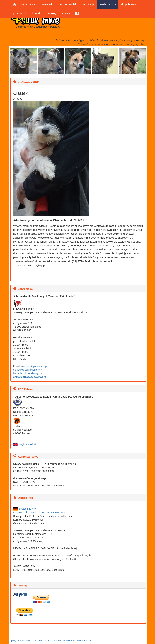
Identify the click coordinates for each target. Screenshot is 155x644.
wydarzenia (28, 4)
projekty (51, 13)
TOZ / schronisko (68, 4)
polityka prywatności (21, 640)
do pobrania (128, 4)
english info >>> (25, 444)
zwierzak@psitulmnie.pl (34, 366)
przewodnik (20, 13)
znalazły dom (108, 4)
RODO (66, 13)
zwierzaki (46, 4)
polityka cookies (43, 640)
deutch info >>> (25, 509)
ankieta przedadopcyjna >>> (30, 377)
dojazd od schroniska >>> (28, 370)
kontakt (37, 13)
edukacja (89, 4)
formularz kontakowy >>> (28, 373)
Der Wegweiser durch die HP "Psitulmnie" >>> (39, 513)
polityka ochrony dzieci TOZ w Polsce (72, 640)
